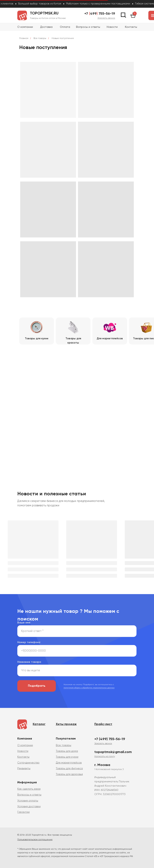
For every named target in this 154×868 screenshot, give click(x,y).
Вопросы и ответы (88, 27)
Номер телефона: (29, 642)
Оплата (65, 27)
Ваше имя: (24, 623)
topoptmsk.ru (44, 14)
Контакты (131, 27)
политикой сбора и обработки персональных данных (89, 688)
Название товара (29, 662)
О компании (25, 27)
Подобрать (37, 686)
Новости (112, 27)
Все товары (40, 38)
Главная (24, 38)
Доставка (46, 27)
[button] (106, 18)
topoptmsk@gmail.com (113, 752)
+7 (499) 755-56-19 (110, 739)
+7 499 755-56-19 (100, 14)
